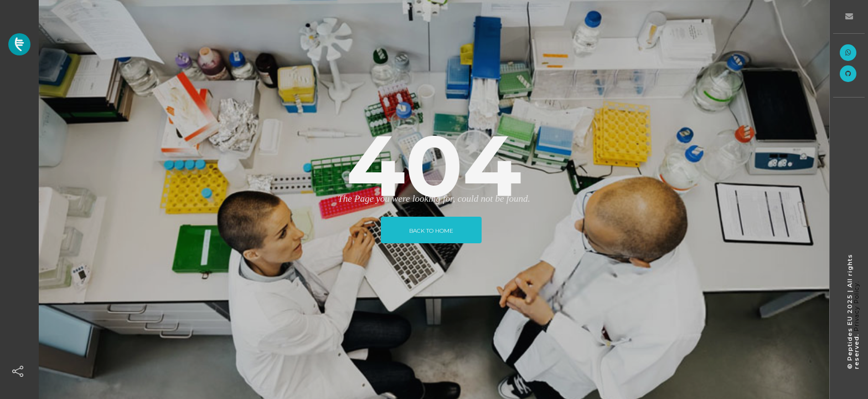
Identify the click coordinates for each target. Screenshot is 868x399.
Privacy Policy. (856, 306)
